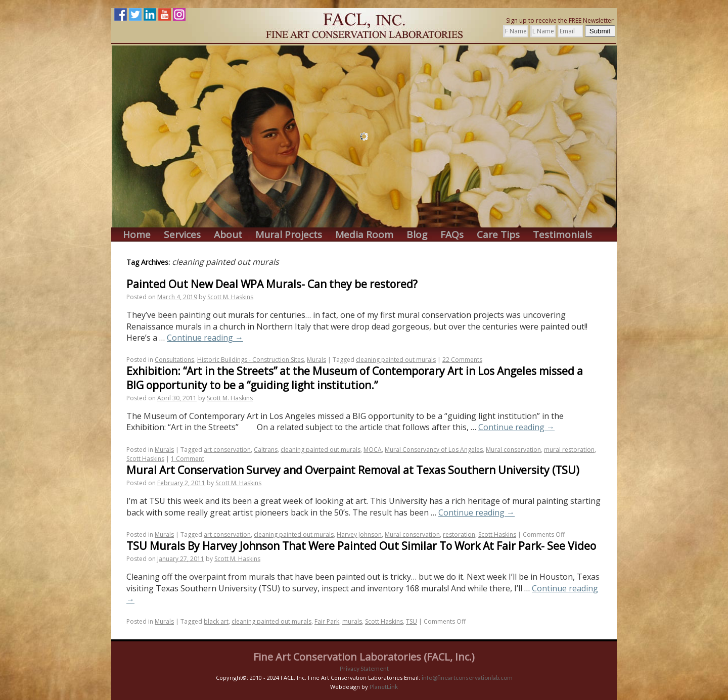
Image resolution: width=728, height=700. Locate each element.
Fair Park (327, 621)
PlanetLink (384, 687)
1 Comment (188, 459)
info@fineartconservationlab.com (467, 678)
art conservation (227, 450)
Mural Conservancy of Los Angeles (434, 450)
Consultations (174, 360)
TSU (412, 621)
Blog (417, 235)
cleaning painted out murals (396, 360)
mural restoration (569, 450)
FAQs (452, 235)
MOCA (373, 450)
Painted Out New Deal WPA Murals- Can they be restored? (272, 284)
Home (137, 235)
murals (352, 621)
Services (182, 235)
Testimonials (562, 235)
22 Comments (462, 360)
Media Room (364, 235)
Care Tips (498, 235)
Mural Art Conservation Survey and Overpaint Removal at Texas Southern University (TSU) (353, 470)
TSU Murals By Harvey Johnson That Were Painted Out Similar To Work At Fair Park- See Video (361, 546)
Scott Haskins (145, 459)
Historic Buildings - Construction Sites (251, 360)
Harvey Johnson (359, 534)
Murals (316, 360)
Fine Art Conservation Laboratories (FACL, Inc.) (364, 657)
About (228, 235)
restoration (459, 534)
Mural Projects (289, 235)
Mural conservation (513, 450)
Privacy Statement (364, 668)
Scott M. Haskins (230, 297)
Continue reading (205, 338)
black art (216, 621)
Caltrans (266, 450)
